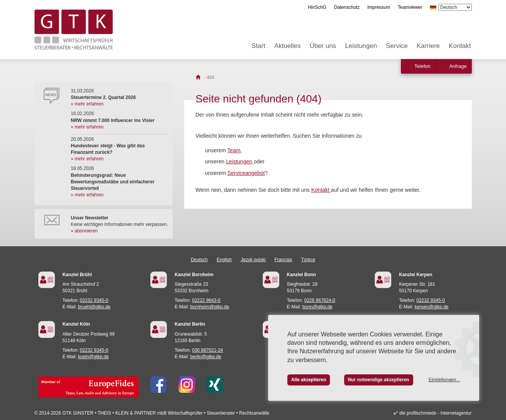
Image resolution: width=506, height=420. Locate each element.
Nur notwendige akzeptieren (379, 380)
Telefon (422, 66)
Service (397, 46)
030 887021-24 (208, 350)
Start (259, 46)
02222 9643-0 (206, 300)
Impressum (378, 7)
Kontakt (460, 46)
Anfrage (458, 66)
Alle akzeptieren (309, 380)
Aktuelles (288, 46)
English (224, 260)
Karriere (428, 46)
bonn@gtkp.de (317, 307)
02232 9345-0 (94, 300)
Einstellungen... (444, 380)
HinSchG (317, 7)
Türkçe (308, 260)
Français (283, 260)
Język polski (253, 260)
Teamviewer (410, 7)
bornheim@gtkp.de (210, 307)
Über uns (323, 46)
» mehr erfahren (87, 104)
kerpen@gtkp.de (432, 307)
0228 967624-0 (320, 300)
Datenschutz (347, 7)
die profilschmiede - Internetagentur (436, 413)
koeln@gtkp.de (93, 357)
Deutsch (199, 260)
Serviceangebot (246, 173)
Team (234, 150)
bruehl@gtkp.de (94, 307)
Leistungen (361, 46)
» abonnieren (84, 231)
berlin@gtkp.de (206, 357)
